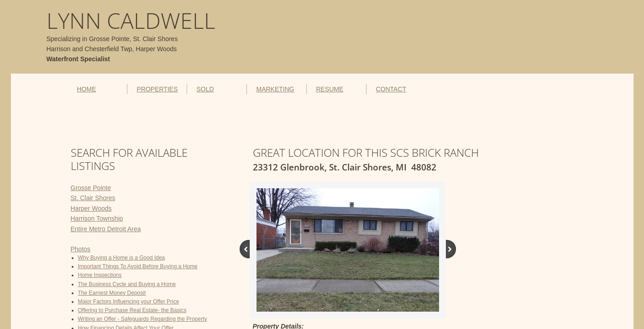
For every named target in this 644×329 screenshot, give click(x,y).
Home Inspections (100, 275)
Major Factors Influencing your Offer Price (129, 302)
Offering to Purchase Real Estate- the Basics (132, 310)
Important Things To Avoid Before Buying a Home (138, 266)
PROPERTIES (157, 89)
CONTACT (391, 89)
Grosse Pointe (91, 188)
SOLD (205, 89)
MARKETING (275, 89)
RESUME (330, 89)
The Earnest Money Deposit (112, 293)
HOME (87, 89)
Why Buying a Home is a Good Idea (122, 258)
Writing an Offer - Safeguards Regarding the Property (143, 319)
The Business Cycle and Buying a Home (127, 284)
